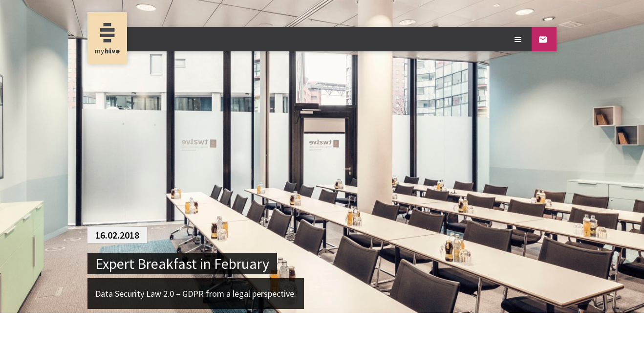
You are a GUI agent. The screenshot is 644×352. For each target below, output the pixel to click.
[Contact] (544, 39)
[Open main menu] (519, 39)
